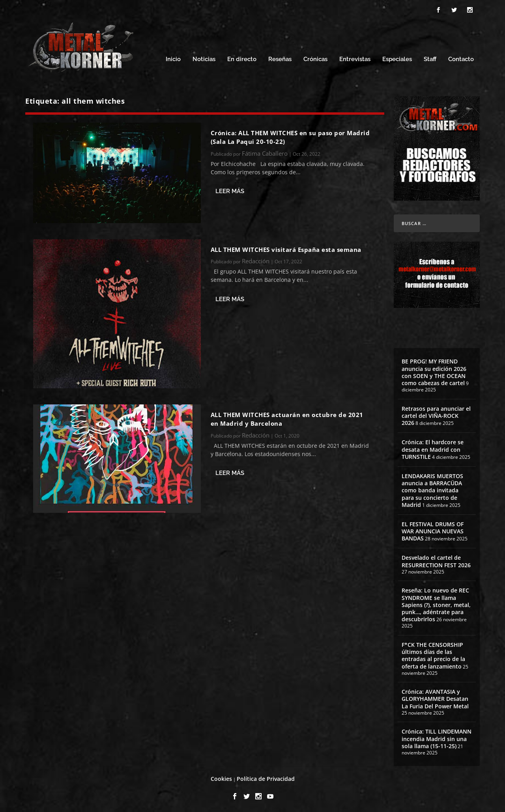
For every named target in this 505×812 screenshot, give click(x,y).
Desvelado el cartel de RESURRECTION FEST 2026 (436, 560)
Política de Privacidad (266, 778)
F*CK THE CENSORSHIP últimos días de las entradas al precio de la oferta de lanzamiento (433, 654)
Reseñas (280, 58)
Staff (430, 58)
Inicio (173, 58)
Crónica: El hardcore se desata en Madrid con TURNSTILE (433, 448)
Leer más (230, 190)
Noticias (204, 58)
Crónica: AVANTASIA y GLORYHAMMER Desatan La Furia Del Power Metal (435, 697)
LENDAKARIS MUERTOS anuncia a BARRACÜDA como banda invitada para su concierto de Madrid (432, 489)
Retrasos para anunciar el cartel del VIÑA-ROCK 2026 (436, 414)
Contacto (461, 58)
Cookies (221, 778)
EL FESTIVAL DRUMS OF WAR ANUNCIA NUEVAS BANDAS (433, 530)
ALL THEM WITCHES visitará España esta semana (286, 248)
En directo (242, 58)
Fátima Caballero (265, 152)
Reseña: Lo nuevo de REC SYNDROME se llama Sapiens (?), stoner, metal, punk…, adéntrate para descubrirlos (436, 603)
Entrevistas (355, 58)
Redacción (256, 260)
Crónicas (315, 58)
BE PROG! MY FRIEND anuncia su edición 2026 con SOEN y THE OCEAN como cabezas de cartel (434, 371)
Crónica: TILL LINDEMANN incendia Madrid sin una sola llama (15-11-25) (437, 737)
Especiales (397, 58)
